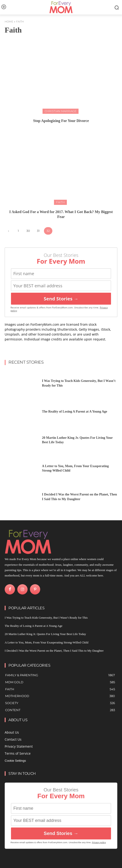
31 (38, 231)
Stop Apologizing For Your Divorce (61, 121)
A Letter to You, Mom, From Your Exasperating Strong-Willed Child (47, 642)
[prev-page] (9, 231)
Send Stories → (61, 299)
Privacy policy (99, 842)
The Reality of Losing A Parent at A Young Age (75, 412)
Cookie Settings (15, 761)
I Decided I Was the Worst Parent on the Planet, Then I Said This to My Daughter (54, 651)
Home (9, 22)
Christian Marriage (61, 111)
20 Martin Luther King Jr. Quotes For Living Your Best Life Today (45, 634)
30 (28, 231)
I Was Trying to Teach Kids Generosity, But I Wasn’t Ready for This (46, 618)
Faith (60, 202)
